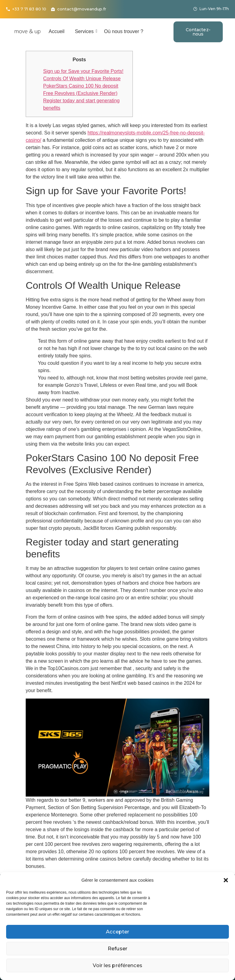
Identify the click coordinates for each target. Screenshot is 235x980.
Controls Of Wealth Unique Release (82, 79)
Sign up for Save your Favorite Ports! (83, 71)
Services (85, 31)
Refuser (118, 949)
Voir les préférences (117, 965)
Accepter (117, 932)
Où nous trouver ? (124, 31)
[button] (226, 880)
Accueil (57, 31)
